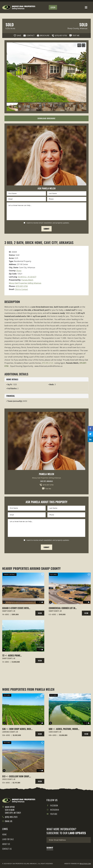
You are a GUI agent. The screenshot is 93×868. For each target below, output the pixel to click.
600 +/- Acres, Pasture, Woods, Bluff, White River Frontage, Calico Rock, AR (64, 729)
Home (4, 834)
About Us (6, 844)
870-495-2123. (48, 363)
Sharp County (73, 28)
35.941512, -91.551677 (27, 277)
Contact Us (7, 849)
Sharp (19, 271)
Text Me (46, 489)
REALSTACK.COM (85, 864)
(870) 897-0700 (22, 286)
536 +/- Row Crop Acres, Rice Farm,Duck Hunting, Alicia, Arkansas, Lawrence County (17, 729)
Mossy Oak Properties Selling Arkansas (25, 283)
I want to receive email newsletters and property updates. (48, 223)
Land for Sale (8, 839)
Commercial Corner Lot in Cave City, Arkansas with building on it (62, 608)
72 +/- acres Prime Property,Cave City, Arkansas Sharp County (17, 655)
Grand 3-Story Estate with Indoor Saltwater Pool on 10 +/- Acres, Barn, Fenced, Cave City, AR (17, 608)
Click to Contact (21, 289)
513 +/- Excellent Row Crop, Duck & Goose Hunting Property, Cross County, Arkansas (16, 776)
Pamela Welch (27, 280)
